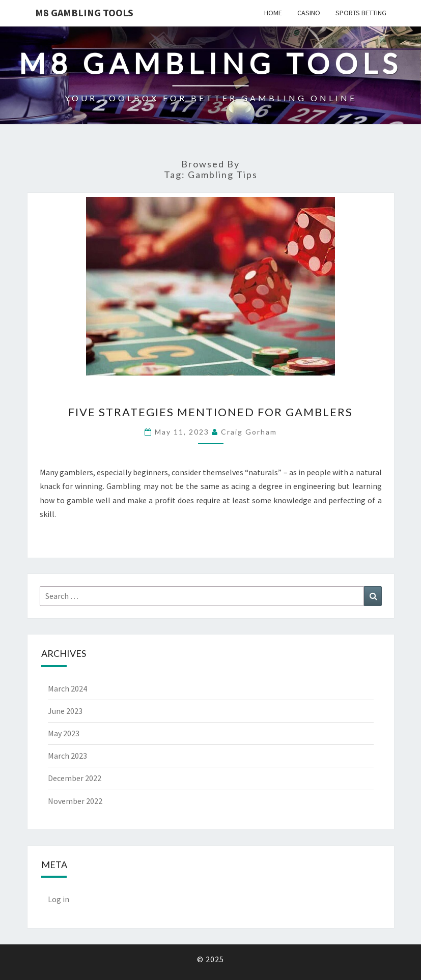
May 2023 (64, 733)
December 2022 (75, 778)
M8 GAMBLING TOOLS (84, 12)
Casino (309, 13)
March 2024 (67, 688)
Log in (59, 899)
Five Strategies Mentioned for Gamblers (210, 412)
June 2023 (65, 711)
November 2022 (75, 801)
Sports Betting (361, 13)
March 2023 (67, 756)
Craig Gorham (249, 432)
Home (273, 13)
